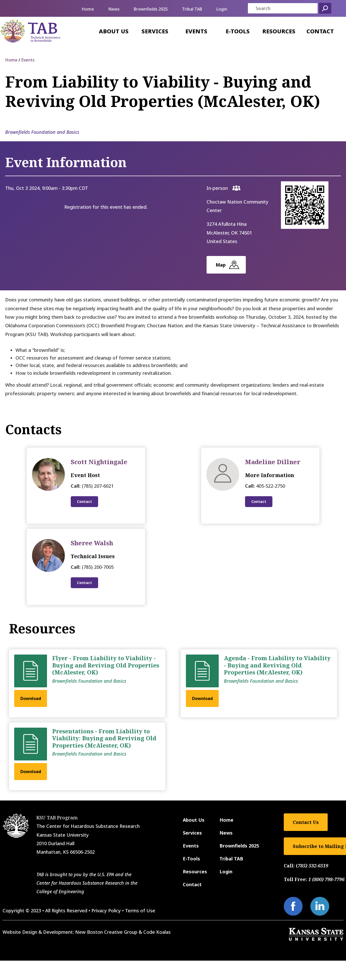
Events (196, 31)
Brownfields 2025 (151, 9)
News (114, 9)
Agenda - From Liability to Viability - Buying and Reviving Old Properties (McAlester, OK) (277, 665)
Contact (320, 31)
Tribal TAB (192, 9)
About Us (114, 31)
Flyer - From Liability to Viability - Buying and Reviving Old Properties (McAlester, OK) (106, 665)
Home (88, 9)
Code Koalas (157, 932)
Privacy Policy (106, 911)
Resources (279, 31)
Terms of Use (140, 911)
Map (221, 265)
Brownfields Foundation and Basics (42, 132)
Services (155, 31)
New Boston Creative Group (106, 932)
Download (31, 698)
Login (222, 9)
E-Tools (238, 31)
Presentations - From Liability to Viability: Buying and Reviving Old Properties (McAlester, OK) (104, 738)
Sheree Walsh (92, 543)
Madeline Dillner (273, 462)
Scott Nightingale (99, 462)
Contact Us (306, 822)
